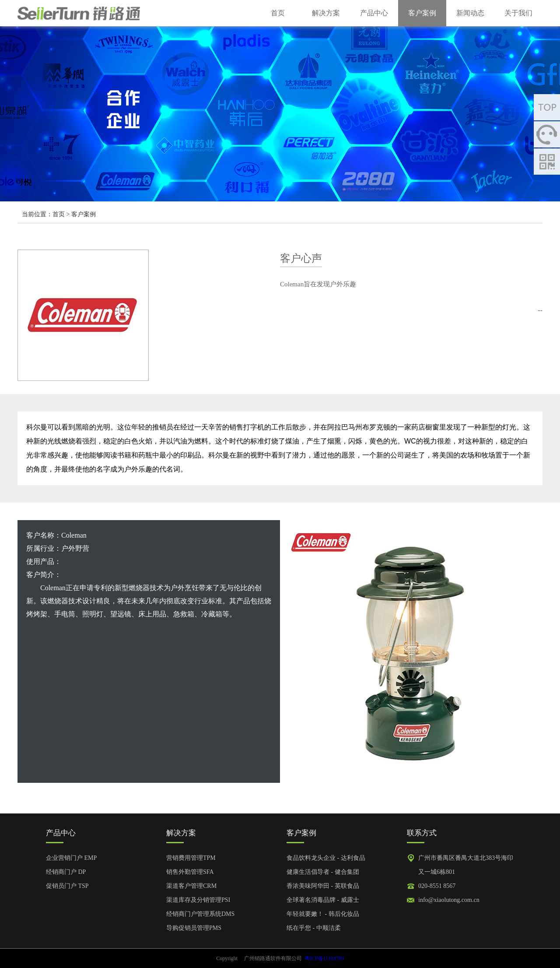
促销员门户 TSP (67, 886)
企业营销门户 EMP (71, 858)
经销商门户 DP (66, 872)
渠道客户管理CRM (191, 886)
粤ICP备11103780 (324, 958)
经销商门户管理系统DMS (200, 914)
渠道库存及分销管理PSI (198, 900)
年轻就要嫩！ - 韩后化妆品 (323, 914)
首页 (278, 13)
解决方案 (326, 13)
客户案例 (422, 13)
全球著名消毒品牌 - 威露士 (323, 900)
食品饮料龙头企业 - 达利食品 (326, 858)
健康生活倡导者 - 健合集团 (323, 872)
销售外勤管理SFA (190, 872)
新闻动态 (470, 13)
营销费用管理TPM (191, 858)
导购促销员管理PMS (194, 928)
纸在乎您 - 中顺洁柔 (314, 928)
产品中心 (374, 13)
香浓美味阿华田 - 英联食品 (323, 886)
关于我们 (518, 13)
